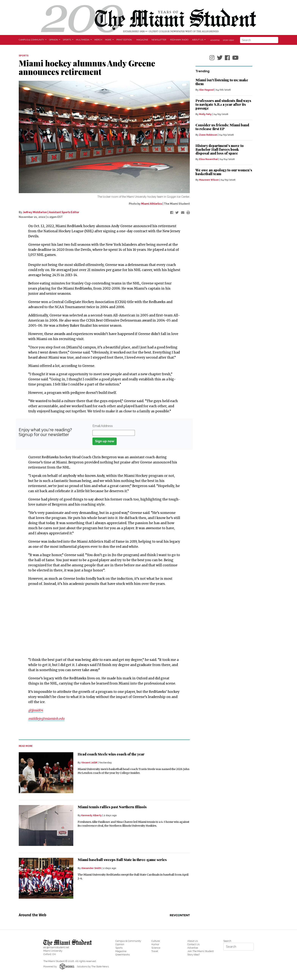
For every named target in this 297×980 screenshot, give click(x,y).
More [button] (109, 40)
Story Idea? (228, 40)
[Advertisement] (102, 626)
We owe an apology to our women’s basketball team (224, 172)
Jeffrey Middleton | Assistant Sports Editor (51, 212)
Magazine (142, 40)
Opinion (120, 944)
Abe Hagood (206, 90)
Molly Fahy (205, 114)
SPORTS (24, 56)
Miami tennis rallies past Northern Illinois (112, 807)
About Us (193, 941)
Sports (119, 948)
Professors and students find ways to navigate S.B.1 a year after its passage (223, 104)
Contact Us (193, 944)
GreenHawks (123, 954)
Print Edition (124, 40)
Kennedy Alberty (91, 815)
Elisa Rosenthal (208, 159)
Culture (156, 941)
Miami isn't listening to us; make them (222, 82)
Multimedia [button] (83, 40)
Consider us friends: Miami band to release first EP (222, 127)
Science (156, 948)
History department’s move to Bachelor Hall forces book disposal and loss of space (220, 149)
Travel (155, 951)
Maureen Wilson (209, 180)
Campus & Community (128, 941)
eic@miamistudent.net (56, 947)
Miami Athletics (152, 204)
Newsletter (159, 40)
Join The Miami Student (200, 951)
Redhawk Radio (179, 40)
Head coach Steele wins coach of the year (111, 754)
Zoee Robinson (208, 135)
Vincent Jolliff (89, 762)
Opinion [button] (54, 40)
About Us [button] (198, 40)
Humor (155, 944)
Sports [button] (67, 40)
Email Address (103, 426)
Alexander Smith (91, 868)
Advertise (215, 40)
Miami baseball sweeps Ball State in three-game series (122, 860)
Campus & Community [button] (32, 40)
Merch (98, 40)
